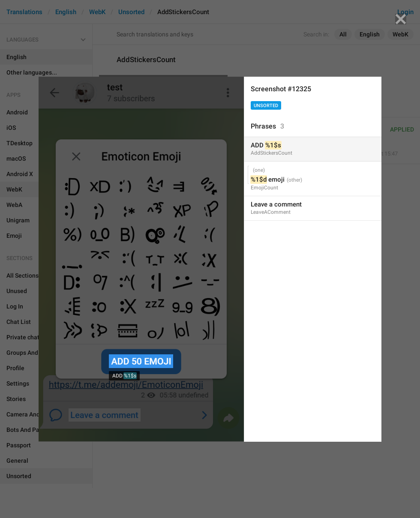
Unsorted (266, 106)
